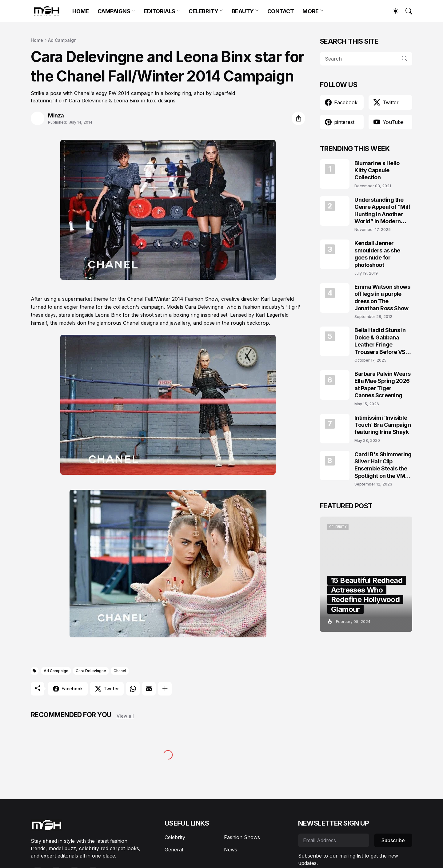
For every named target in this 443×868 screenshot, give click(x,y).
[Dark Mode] (393, 11)
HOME (80, 11)
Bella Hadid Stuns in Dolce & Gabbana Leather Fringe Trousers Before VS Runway (380, 341)
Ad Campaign (62, 40)
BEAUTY (243, 11)
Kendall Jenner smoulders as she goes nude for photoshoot (377, 254)
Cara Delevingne (91, 671)
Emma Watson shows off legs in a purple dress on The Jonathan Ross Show (382, 297)
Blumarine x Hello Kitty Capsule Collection (377, 170)
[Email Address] (334, 840)
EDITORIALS (160, 11)
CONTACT (281, 11)
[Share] (298, 118)
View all (125, 716)
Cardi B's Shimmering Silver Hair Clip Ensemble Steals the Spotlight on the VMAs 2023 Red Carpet (383, 465)
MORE (310, 11)
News (231, 850)
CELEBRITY (203, 11)
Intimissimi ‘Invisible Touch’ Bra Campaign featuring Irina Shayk (383, 425)
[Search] (406, 11)
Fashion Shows (242, 837)
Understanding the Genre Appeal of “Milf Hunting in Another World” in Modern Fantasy (382, 211)
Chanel (120, 671)
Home (37, 40)
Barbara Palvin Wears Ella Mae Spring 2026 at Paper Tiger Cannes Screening (383, 384)
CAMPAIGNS (114, 11)
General (174, 850)
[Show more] (165, 689)
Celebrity (175, 837)
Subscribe (393, 840)
